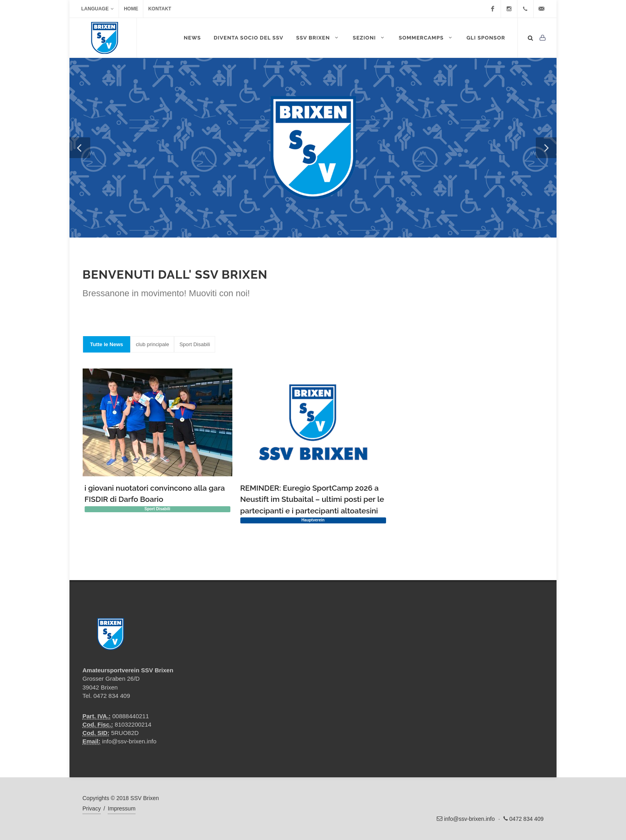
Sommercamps (426, 38)
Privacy (92, 808)
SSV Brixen (318, 38)
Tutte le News (107, 344)
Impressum (122, 808)
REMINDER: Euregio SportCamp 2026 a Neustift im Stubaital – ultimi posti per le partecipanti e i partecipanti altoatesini (312, 499)
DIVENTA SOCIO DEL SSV (249, 38)
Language (98, 9)
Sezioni (369, 38)
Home (131, 9)
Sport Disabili (195, 344)
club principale (152, 344)
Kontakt (160, 9)
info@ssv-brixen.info (129, 741)
